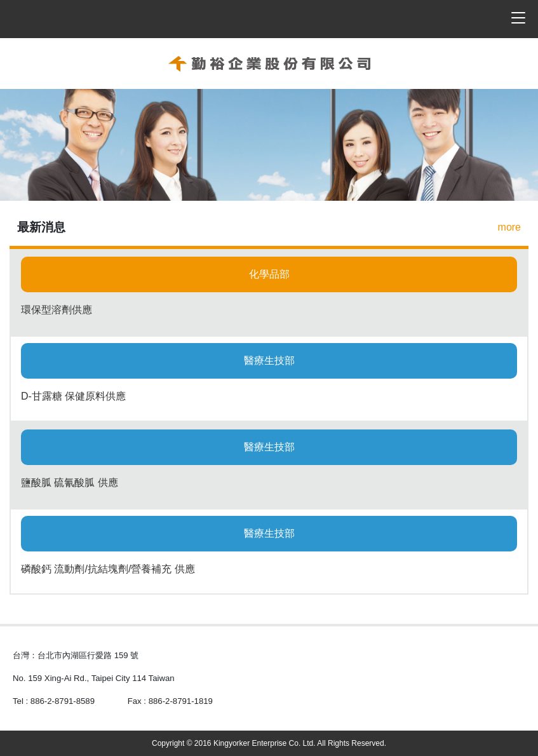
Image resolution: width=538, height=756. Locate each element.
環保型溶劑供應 (57, 310)
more (509, 227)
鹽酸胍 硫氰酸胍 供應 (70, 483)
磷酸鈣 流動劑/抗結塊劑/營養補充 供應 (108, 569)
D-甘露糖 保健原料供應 (73, 396)
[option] (269, 145)
